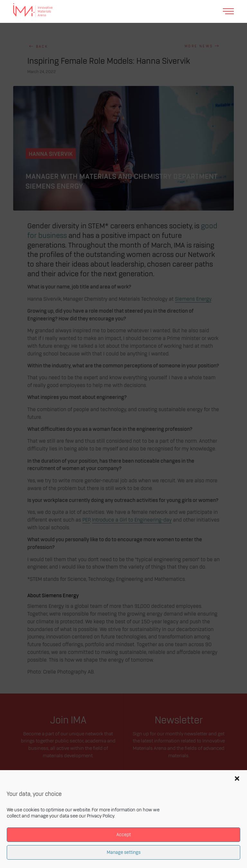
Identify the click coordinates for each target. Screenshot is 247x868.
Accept (124, 835)
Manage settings (124, 852)
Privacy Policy (101, 816)
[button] (237, 778)
